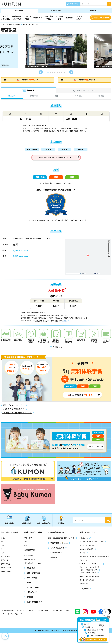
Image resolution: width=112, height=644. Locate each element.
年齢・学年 (9, 526)
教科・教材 (27, 526)
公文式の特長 (27, 18)
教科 (56, 97)
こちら (64, 323)
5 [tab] (57, 73)
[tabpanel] (56, 51)
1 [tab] (48, 73)
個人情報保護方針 (8, 613)
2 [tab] (50, 73)
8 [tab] (64, 73)
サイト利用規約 (43, 613)
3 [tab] (53, 73)
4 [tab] (55, 73)
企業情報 (93, 11)
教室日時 (12, 97)
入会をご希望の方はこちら (13, 411)
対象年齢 (34, 97)
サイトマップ (21, 613)
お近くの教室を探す (102, 18)
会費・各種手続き (49, 18)
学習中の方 (74, 4)
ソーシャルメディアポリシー (60, 613)
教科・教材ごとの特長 (17, 18)
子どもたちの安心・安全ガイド (12, 616)
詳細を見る (58, 349)
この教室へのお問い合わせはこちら (17, 415)
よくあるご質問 (79, 18)
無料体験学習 (59, 18)
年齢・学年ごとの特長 (5, 18)
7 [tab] (62, 73)
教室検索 (61, 526)
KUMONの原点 (56, 11)
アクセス (78, 97)
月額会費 (100, 97)
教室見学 (69, 18)
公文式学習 (19, 11)
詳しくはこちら (94, 449)
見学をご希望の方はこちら (13, 408)
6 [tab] (60, 73)
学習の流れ (38, 18)
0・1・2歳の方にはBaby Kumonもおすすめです (55, 159)
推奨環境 (32, 613)
